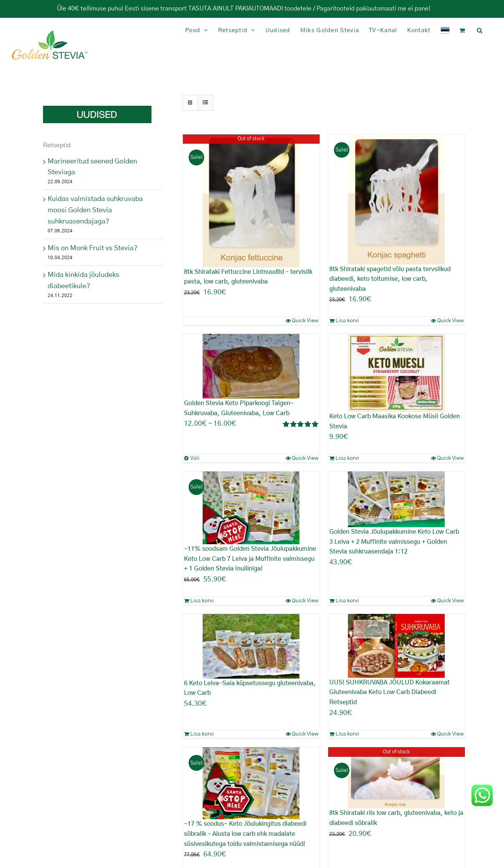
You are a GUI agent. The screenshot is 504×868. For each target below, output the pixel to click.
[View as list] (206, 103)
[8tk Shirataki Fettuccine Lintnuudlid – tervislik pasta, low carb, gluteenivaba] (251, 201)
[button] (480, 30)
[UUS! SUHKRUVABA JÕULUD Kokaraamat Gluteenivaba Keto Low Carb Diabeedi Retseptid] (396, 646)
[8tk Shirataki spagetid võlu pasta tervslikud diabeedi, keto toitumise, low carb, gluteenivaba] (396, 199)
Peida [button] (440, 9)
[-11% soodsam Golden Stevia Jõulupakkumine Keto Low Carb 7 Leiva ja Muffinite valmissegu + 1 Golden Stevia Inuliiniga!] (251, 508)
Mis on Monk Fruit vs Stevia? (93, 248)
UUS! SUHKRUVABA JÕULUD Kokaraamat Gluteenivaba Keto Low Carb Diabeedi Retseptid (390, 692)
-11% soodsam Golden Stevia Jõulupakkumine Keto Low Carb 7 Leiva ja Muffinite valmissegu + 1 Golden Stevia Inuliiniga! (250, 559)
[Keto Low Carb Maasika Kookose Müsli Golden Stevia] (396, 373)
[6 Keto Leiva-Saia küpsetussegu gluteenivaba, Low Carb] (251, 646)
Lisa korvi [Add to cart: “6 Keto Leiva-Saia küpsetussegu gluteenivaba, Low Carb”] (202, 734)
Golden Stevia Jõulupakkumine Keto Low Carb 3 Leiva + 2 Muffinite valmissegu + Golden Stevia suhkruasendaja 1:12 (394, 542)
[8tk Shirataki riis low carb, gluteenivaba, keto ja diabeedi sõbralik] (396, 778)
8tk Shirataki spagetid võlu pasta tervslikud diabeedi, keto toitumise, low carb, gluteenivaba (390, 279)
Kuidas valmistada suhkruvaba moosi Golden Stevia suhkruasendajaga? (95, 210)
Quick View (305, 321)
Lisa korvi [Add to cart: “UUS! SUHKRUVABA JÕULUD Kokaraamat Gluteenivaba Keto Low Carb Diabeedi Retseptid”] (347, 734)
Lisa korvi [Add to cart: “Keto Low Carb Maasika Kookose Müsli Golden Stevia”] (347, 458)
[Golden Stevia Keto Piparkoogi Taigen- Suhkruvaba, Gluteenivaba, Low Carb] (251, 366)
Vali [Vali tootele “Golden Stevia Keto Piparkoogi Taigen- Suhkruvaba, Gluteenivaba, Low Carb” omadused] (195, 458)
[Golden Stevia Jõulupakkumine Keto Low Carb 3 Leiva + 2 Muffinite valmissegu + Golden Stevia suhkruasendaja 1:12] (396, 499)
